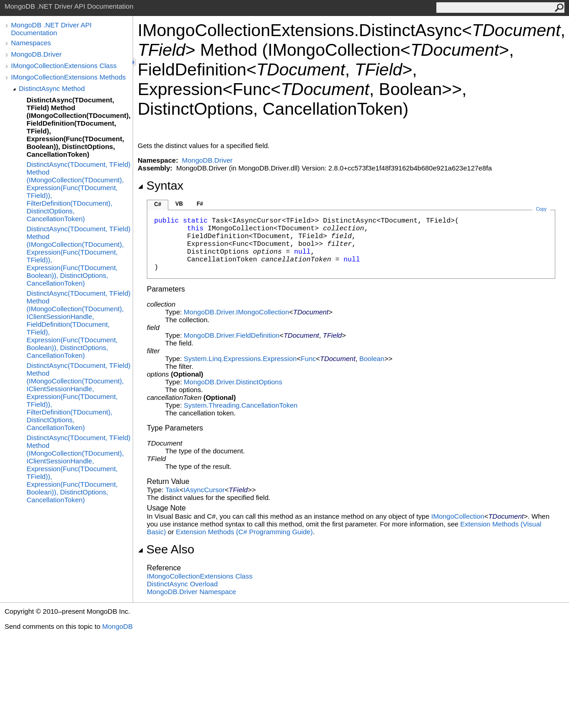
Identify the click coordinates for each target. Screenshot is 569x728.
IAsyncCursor (204, 490)
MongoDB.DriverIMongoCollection (236, 312)
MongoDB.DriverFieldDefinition (232, 335)
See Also (166, 549)
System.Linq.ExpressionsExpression (240, 359)
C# (158, 204)
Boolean (372, 359)
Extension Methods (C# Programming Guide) (244, 532)
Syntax (161, 186)
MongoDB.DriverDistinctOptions (233, 382)
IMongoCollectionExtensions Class (64, 66)
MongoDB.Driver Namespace (191, 592)
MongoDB (117, 626)
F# (200, 204)
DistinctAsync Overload (182, 584)
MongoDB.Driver (36, 54)
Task (173, 490)
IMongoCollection (458, 516)
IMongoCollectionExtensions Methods (68, 77)
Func (308, 359)
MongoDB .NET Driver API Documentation (51, 29)
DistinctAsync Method (52, 88)
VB (179, 204)
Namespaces (31, 43)
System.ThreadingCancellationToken (241, 405)
